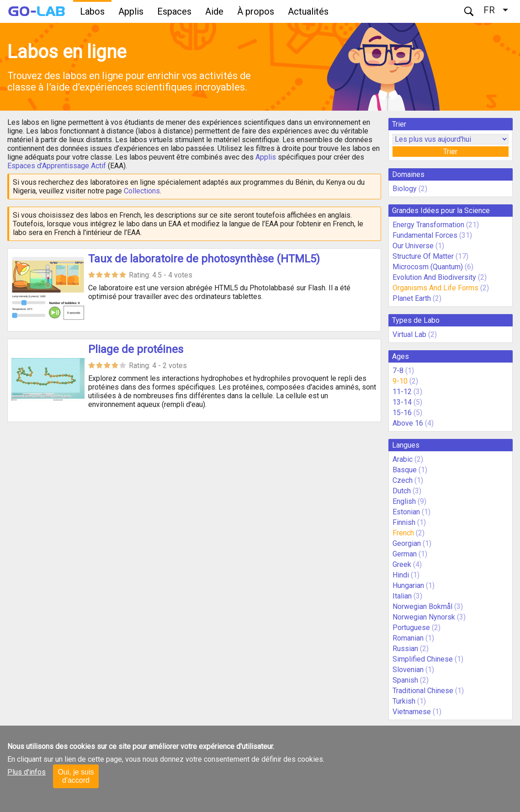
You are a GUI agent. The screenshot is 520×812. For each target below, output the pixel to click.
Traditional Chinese (423, 691)
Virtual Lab (409, 334)
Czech (403, 480)
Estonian (406, 512)
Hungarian (408, 585)
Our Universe (413, 246)
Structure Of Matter (423, 256)
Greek (402, 564)
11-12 (402, 392)
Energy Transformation (428, 225)
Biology (405, 189)
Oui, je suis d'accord (76, 776)
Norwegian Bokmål (422, 606)
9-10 (400, 381)
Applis (131, 11)
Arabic (403, 459)
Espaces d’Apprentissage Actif (57, 166)
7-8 (398, 371)
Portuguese (411, 628)
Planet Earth (412, 298)
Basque (405, 470)
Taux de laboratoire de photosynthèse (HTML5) (204, 259)
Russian (405, 649)
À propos (256, 11)
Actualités (308, 11)
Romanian (408, 638)
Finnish (404, 522)
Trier (450, 152)
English (404, 501)
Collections (142, 191)
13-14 (402, 402)
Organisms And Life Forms (435, 288)
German (405, 554)
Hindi (401, 575)
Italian (402, 596)
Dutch (402, 491)
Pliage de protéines (136, 349)
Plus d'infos (27, 772)
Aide (214, 11)
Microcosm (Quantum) (428, 267)
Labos (92, 11)
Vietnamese (412, 712)
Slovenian (408, 670)
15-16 (402, 413)
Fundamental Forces (425, 235)
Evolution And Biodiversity (434, 277)
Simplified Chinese (423, 659)
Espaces (174, 11)
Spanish (405, 680)
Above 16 (408, 423)
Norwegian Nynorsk (424, 617)
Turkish (404, 701)
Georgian (407, 543)
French (403, 533)
